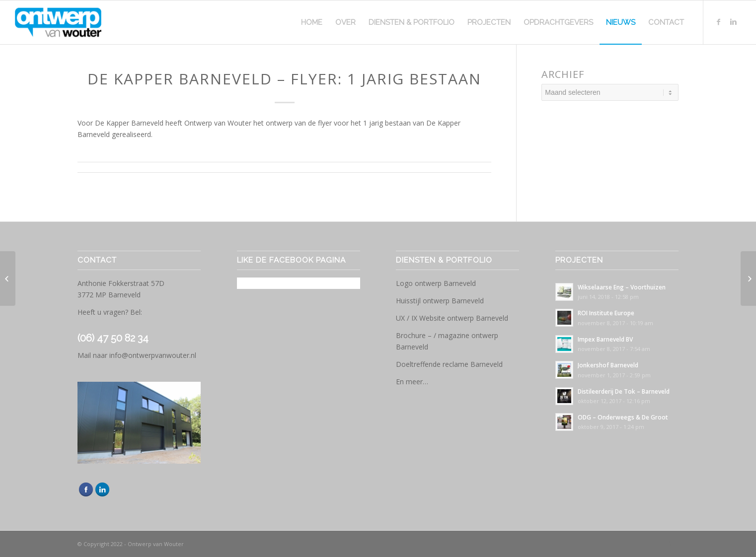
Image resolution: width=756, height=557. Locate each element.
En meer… (412, 382)
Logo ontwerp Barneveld (436, 283)
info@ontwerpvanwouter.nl (153, 355)
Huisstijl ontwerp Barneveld (440, 301)
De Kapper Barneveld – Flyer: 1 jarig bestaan (284, 79)
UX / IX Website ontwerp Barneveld (452, 318)
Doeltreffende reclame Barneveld (449, 364)
